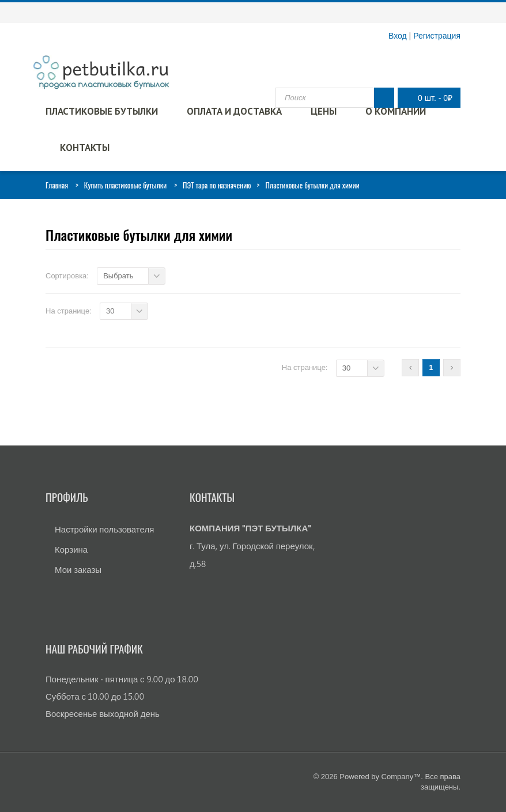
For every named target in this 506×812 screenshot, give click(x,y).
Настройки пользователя (104, 529)
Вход (398, 36)
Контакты (85, 148)
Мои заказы (78, 570)
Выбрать (118, 276)
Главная (57, 185)
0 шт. (426, 98)
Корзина (71, 549)
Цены (324, 111)
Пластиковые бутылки (102, 111)
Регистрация (437, 36)
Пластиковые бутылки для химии (139, 235)
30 (110, 311)
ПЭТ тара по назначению (217, 185)
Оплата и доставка (234, 111)
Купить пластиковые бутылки (125, 185)
